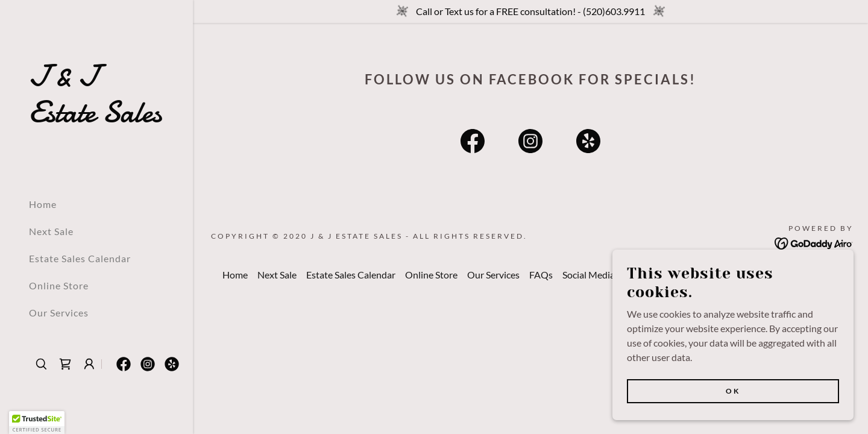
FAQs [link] (541, 275)
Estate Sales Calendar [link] (80, 258)
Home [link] (43, 204)
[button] (89, 364)
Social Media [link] (589, 275)
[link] (96, 118)
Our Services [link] (59, 313)
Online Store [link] (59, 285)
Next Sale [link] (51, 231)
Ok (733, 391)
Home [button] (235, 275)
